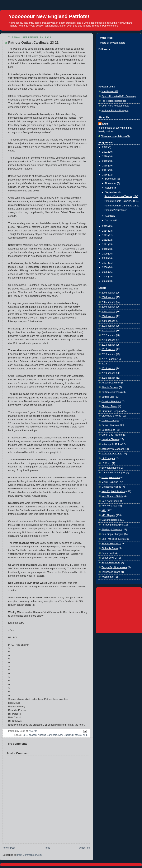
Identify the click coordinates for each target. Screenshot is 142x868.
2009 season (108, 321)
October (110, 188)
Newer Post (9, 848)
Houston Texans (110, 439)
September (111, 192)
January (110, 220)
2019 (105, 161)
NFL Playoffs (108, 515)
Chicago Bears (109, 406)
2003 (105, 281)
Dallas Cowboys (110, 421)
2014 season (108, 345)
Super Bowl (108, 553)
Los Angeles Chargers (113, 473)
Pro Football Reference (114, 101)
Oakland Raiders (111, 520)
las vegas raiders (111, 468)
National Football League (115, 111)
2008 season (108, 316)
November (111, 183)
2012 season (108, 335)
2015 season (108, 349)
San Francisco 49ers (113, 539)
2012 (105, 240)
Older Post (85, 848)
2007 (105, 263)
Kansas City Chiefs (112, 454)
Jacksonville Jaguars (113, 449)
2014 (105, 231)
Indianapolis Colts (111, 444)
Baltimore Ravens (111, 392)
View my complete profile (116, 136)
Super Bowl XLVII (111, 563)
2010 (105, 249)
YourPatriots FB (110, 91)
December (111, 179)
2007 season (108, 312)
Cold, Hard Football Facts (115, 106)
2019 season (108, 373)
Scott (105, 124)
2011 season (108, 331)
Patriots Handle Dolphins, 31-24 (122, 201)
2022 (105, 147)
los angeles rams (111, 477)
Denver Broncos (110, 425)
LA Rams (106, 463)
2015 (105, 226)
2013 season (108, 340)
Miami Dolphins (110, 482)
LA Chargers (108, 458)
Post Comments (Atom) (30, 855)
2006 (105, 267)
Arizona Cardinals (47, 735)
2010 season (108, 326)
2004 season (108, 297)
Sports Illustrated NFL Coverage (119, 96)
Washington (108, 577)
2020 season (108, 378)
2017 (105, 170)
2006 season (108, 307)
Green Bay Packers (112, 435)
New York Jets (109, 506)
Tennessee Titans (111, 572)
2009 (105, 254)
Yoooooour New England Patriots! (49, 16)
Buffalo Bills (108, 397)
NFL (85, 735)
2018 (105, 166)
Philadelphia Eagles (112, 525)
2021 (105, 152)
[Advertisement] (119, 610)
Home (47, 848)
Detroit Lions (108, 430)
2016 (105, 175)
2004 (105, 277)
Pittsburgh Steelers (112, 530)
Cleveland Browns (111, 416)
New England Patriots (70, 735)
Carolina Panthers (111, 402)
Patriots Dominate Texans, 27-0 (121, 196)
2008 (105, 258)
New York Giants (110, 501)
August (109, 216)
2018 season (108, 368)
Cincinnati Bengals (111, 411)
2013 (105, 235)
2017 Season (109, 359)
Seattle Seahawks (111, 544)
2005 (105, 272)
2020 (105, 156)
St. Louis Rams (110, 548)
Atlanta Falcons (110, 387)
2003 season (108, 293)
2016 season (30, 735)
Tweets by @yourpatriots (112, 43)
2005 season (108, 302)
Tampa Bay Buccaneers (114, 567)
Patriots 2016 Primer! (116, 210)
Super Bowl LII (109, 558)
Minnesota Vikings (111, 487)
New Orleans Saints (112, 496)
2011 (105, 244)
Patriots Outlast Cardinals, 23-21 (33, 43)
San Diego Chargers (112, 534)
